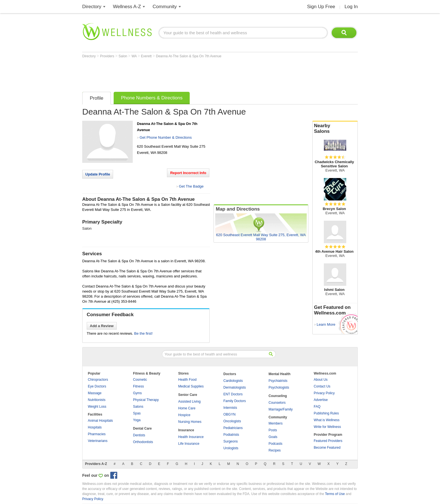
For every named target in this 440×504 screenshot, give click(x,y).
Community (165, 7)
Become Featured (327, 448)
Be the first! (143, 333)
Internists (230, 408)
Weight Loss (97, 407)
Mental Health (279, 374)
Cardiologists (233, 381)
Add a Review (102, 326)
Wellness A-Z (127, 7)
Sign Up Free (321, 7)
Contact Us (322, 386)
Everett (147, 56)
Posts (273, 430)
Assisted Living (189, 402)
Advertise (321, 400)
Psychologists (279, 387)
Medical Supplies (191, 386)
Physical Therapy (146, 400)
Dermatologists (235, 387)
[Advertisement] (184, 74)
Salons (138, 407)
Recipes (275, 450)
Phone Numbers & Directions (152, 98)
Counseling (278, 396)
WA (135, 56)
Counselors (277, 403)
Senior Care (188, 395)
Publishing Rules (326, 413)
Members (276, 423)
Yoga (137, 420)
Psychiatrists (278, 381)
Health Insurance (191, 437)
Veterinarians (98, 441)
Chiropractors (98, 380)
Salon (123, 56)
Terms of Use (335, 494)
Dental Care (142, 428)
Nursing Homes (190, 422)
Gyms (137, 393)
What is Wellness (327, 420)
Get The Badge (191, 186)
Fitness (138, 386)
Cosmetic (140, 380)
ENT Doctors (233, 394)
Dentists (139, 435)
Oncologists (232, 421)
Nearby (335, 129)
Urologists (231, 448)
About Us (321, 380)
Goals (273, 437)
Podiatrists (231, 435)
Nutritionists (97, 400)
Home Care (187, 408)
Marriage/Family (281, 409)
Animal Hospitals (100, 421)
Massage (95, 393)
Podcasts (275, 444)
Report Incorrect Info (188, 173)
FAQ (317, 407)
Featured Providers (328, 441)
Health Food (187, 380)
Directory (92, 7)
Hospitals (95, 427)
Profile (97, 98)
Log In (351, 7)
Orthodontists (143, 442)
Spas (137, 413)
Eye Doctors (97, 386)
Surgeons (231, 441)
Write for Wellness (327, 427)
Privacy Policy (324, 393)
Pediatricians (233, 428)
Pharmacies (97, 434)
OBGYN (229, 414)
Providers (107, 56)
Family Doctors (235, 401)
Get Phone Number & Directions (166, 137)
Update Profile (98, 174)
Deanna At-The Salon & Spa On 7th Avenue (189, 56)
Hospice (184, 415)
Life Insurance (189, 444)
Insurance (186, 430)
